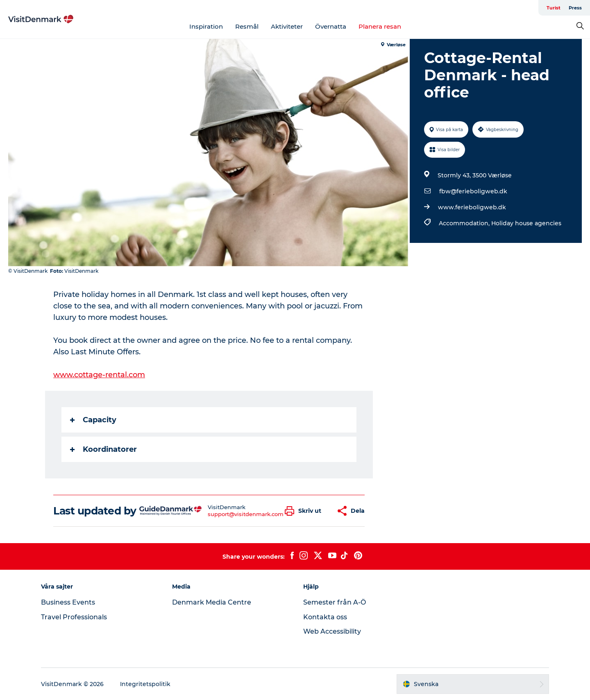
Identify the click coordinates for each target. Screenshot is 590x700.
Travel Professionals (74, 617)
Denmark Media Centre (212, 602)
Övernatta (331, 26)
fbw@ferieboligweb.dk (473, 191)
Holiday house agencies (526, 223)
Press (575, 8)
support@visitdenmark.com (246, 514)
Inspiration (206, 26)
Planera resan (380, 26)
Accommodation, (465, 223)
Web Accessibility (332, 631)
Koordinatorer (103, 449)
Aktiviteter (287, 26)
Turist (554, 8)
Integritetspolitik (145, 684)
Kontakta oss (325, 617)
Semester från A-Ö (335, 602)
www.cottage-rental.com (99, 375)
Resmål (247, 26)
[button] (305, 511)
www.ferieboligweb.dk (472, 207)
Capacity (93, 420)
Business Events (68, 602)
